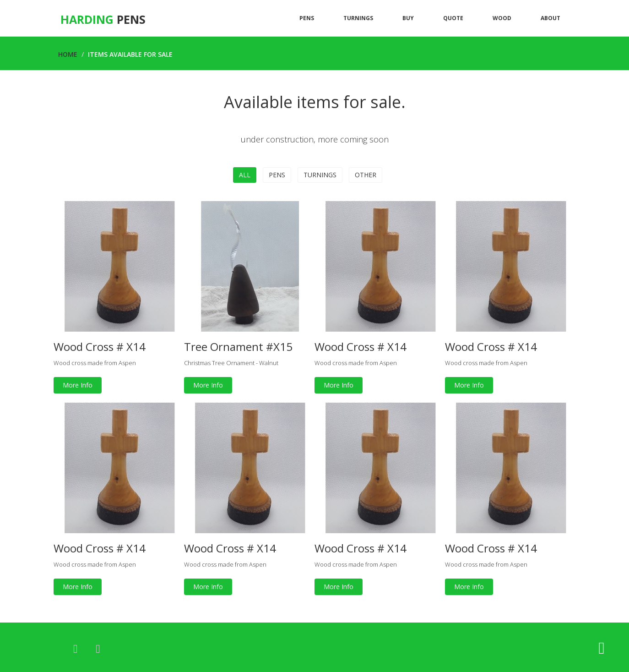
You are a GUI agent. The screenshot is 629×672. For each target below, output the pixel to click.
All (245, 175)
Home (68, 54)
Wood (502, 18)
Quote (453, 18)
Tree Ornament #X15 (238, 347)
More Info (78, 385)
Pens (307, 18)
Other (366, 175)
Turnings (358, 18)
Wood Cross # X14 (100, 347)
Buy (408, 18)
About (550, 18)
